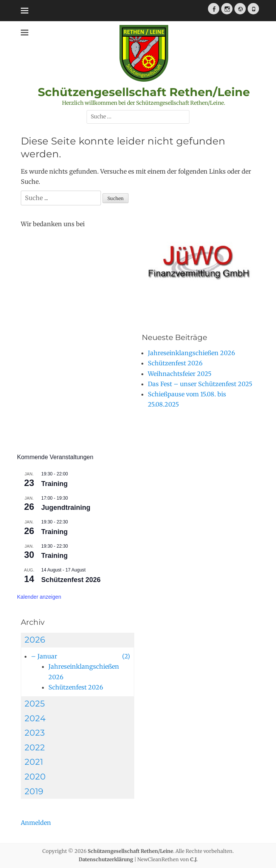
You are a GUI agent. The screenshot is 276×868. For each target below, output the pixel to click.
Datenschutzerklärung (106, 859)
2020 (35, 777)
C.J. (194, 859)
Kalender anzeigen (39, 597)
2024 (35, 718)
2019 (34, 791)
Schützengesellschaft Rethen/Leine (144, 92)
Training (54, 484)
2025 (35, 704)
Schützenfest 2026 (71, 580)
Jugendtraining (66, 508)
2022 (35, 748)
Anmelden (36, 823)
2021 (34, 762)
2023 (35, 733)
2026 (35, 640)
